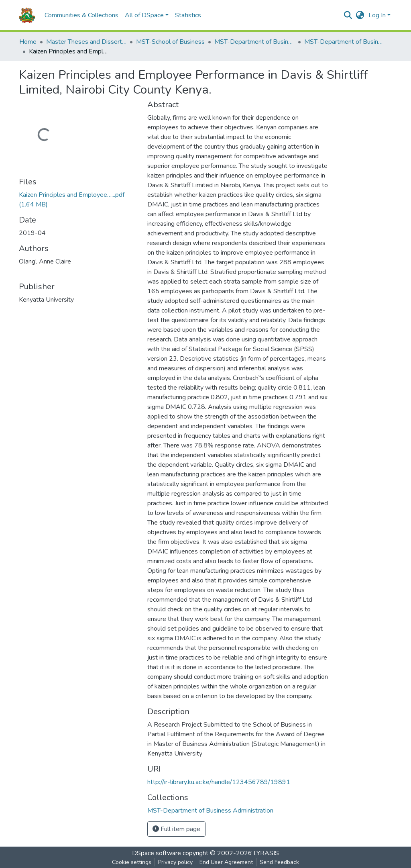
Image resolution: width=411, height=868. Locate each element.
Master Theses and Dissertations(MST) (86, 42)
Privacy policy (175, 862)
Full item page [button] (176, 829)
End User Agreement (226, 862)
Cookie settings (132, 862)
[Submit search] (348, 15)
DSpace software (157, 853)
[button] (360, 15)
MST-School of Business (170, 42)
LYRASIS (266, 853)
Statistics (188, 15)
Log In (377, 15)
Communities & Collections (81, 15)
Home (28, 42)
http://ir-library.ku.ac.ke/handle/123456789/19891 (219, 782)
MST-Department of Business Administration (254, 42)
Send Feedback (279, 862)
